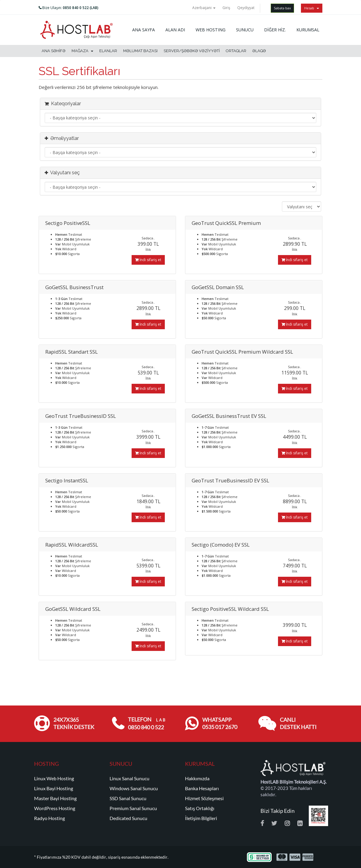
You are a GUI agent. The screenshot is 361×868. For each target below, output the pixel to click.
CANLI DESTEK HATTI (298, 723)
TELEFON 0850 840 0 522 (147, 723)
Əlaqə (259, 51)
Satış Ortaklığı (200, 808)
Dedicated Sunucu (128, 818)
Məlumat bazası (140, 51)
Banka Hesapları (202, 788)
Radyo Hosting (50, 818)
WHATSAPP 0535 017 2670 (220, 723)
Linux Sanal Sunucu (129, 778)
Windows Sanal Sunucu (134, 788)
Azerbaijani (204, 8)
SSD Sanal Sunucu (128, 798)
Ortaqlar (236, 51)
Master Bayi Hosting (55, 798)
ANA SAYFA (144, 30)
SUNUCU (245, 30)
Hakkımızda (197, 778)
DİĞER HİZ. (275, 30)
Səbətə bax (282, 8)
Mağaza (82, 51)
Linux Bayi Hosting (54, 788)
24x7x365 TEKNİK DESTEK (74, 723)
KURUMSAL (308, 30)
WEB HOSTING (211, 30)
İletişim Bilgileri (201, 818)
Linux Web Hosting (54, 778)
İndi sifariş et (148, 260)
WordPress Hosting (55, 808)
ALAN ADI (175, 30)
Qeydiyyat (246, 8)
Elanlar (108, 51)
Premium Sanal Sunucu (133, 808)
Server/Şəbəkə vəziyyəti (192, 51)
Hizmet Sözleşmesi (204, 798)
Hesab (312, 8)
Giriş (226, 8)
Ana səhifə (54, 51)
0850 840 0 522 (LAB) (81, 8)
